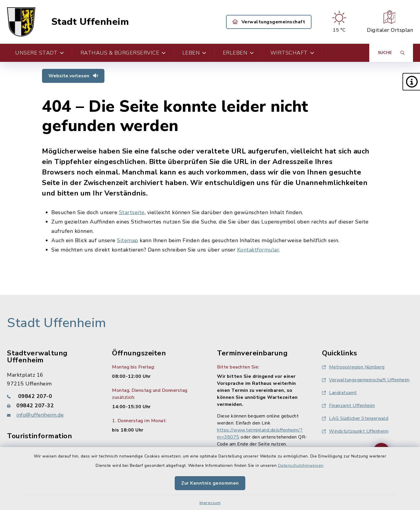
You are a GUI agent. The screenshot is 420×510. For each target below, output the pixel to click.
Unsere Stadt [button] (40, 53)
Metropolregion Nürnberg (353, 367)
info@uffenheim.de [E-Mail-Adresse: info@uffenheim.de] (40, 415)
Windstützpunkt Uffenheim (355, 431)
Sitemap (128, 240)
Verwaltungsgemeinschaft (269, 22)
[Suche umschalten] (391, 53)
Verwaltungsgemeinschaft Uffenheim (366, 380)
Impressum (210, 503)
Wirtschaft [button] (292, 53)
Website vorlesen (73, 76)
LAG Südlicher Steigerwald (355, 418)
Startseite (132, 212)
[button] (411, 82)
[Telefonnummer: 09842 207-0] (52, 396)
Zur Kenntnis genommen (210, 483)
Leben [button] (194, 53)
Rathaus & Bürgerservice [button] (123, 53)
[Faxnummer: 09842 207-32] (52, 406)
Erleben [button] (238, 53)
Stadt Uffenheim (90, 22)
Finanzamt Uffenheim (349, 406)
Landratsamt (339, 393)
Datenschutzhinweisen (301, 466)
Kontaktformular (258, 250)
